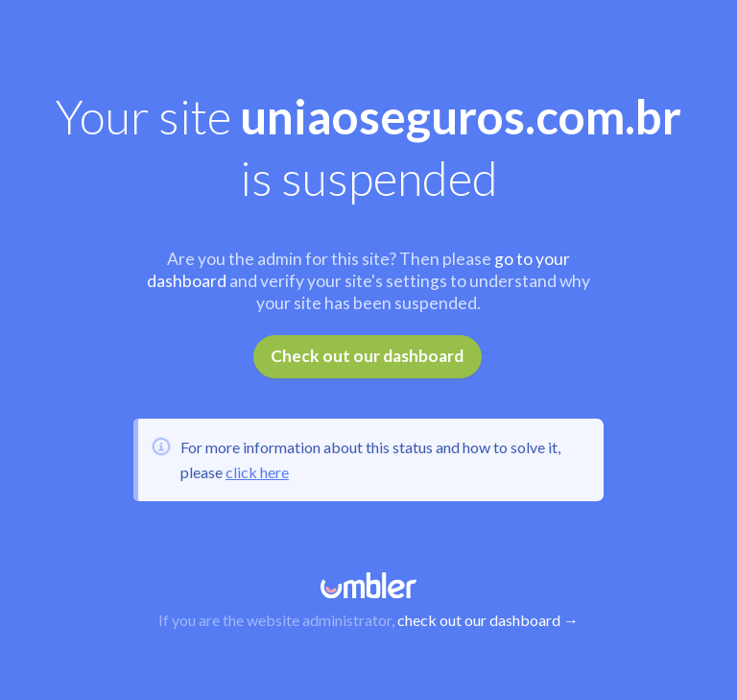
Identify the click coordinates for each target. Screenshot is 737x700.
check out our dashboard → (488, 620)
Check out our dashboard (367, 356)
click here (257, 472)
